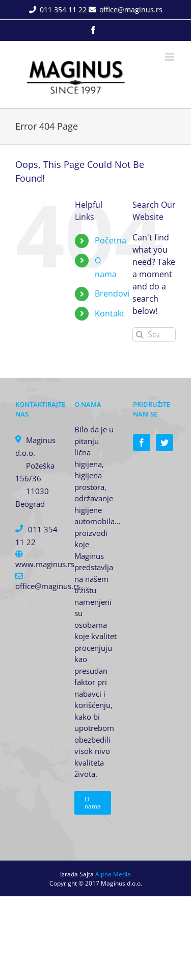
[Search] (140, 335)
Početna (111, 240)
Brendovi (112, 293)
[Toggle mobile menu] (170, 57)
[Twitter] (165, 443)
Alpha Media (113, 874)
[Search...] (154, 335)
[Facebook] (142, 443)
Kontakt (110, 313)
